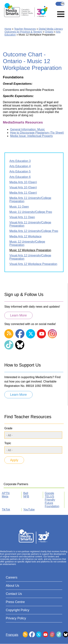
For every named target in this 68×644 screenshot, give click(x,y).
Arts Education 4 (20, 166)
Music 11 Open (19, 207)
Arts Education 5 (20, 171)
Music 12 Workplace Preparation (30, 250)
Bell (26, 493)
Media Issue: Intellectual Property (32, 136)
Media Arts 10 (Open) (23, 182)
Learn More (18, 315)
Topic (8, 443)
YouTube (29, 510)
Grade (8, 428)
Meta (5, 496)
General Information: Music (27, 129)
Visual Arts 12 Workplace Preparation (33, 264)
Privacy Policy (16, 618)
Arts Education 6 (20, 177)
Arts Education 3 (20, 161)
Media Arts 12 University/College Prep (34, 231)
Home (8, 29)
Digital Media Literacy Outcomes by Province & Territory (34, 30)
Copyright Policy (18, 610)
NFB (26, 496)
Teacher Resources (25, 29)
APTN (6, 493)
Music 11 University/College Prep (31, 212)
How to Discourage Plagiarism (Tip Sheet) (37, 133)
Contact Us (14, 594)
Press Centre (15, 602)
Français (60, 4)
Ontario (49, 32)
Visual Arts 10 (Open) (23, 187)
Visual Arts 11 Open (22, 217)
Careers (12, 577)
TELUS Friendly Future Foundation (52, 501)
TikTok (6, 510)
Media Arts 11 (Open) (23, 193)
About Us (12, 586)
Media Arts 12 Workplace (25, 236)
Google (50, 493)
